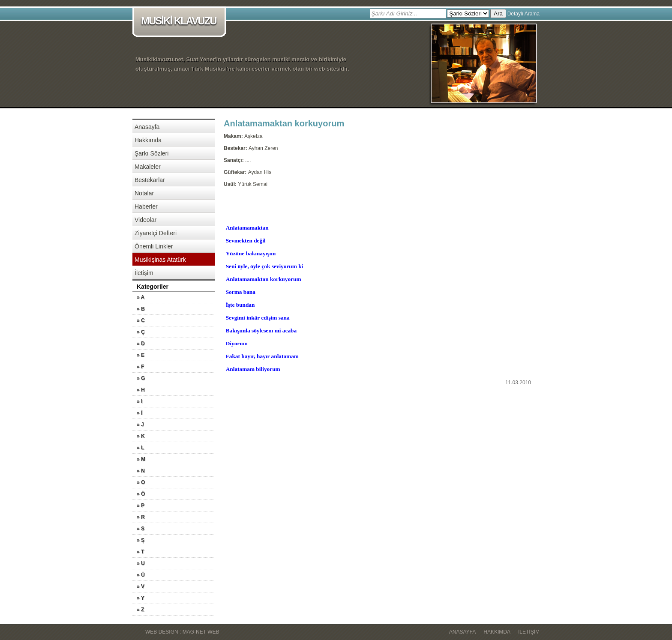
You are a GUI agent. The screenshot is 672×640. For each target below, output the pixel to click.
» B (141, 309)
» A (141, 297)
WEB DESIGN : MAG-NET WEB (182, 632)
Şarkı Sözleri (151, 153)
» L (140, 448)
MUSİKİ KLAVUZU (181, 22)
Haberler (146, 206)
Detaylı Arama (523, 14)
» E (141, 355)
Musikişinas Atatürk (160, 260)
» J (140, 425)
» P (141, 505)
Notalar (144, 193)
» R (141, 517)
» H (141, 390)
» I (139, 401)
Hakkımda (148, 140)
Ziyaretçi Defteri (156, 233)
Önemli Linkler (154, 246)
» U (141, 563)
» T (140, 552)
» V (141, 586)
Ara (498, 13)
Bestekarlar (150, 180)
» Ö (141, 494)
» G (141, 378)
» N (141, 471)
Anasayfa (147, 127)
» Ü (141, 575)
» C (141, 320)
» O (141, 482)
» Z (140, 610)
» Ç (141, 332)
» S (141, 529)
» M (141, 459)
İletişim (144, 273)
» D (141, 344)
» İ (139, 413)
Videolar (145, 220)
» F (140, 367)
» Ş (141, 540)
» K (141, 436)
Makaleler (148, 167)
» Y (141, 598)
